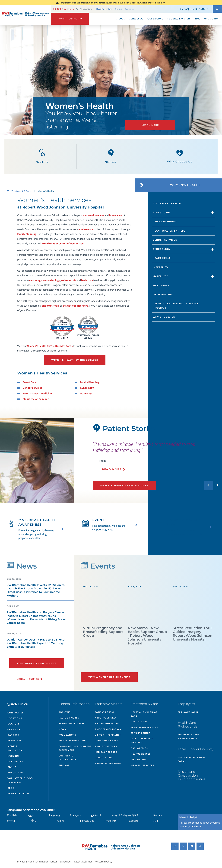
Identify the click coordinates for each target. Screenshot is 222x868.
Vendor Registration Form (192, 759)
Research (14, 740)
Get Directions (63, 9)
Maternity (86, 394)
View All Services (142, 765)
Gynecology (87, 388)
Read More (112, 469)
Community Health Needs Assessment (75, 748)
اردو (156, 821)
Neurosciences (141, 754)
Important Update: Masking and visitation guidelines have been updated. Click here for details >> (113, 3)
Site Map (64, 765)
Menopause (161, 285)
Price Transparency (108, 729)
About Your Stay (106, 718)
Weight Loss (139, 760)
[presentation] (157, 458)
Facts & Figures (69, 718)
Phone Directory (106, 746)
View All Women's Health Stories (124, 485)
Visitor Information (108, 735)
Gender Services (32, 388)
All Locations (84, 9)
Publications (67, 735)
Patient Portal (105, 712)
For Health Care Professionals (189, 736)
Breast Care (29, 382)
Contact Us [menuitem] (136, 19)
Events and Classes (72, 723)
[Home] (25, 15)
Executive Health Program (142, 741)
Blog (11, 788)
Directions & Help (106, 741)
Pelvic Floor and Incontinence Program (176, 306)
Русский (110, 821)
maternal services (94, 215)
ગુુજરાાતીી (96, 815)
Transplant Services (145, 727)
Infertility (161, 267)
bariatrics (87, 280)
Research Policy (103, 862)
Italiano (158, 815)
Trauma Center (141, 733)
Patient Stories (19, 793)
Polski (60, 821)
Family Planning (27, 234)
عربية (31, 815)
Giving (119, 9)
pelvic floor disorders (75, 306)
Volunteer (15, 773)
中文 (34, 821)
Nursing (13, 756)
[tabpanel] (37, 460)
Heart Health (163, 258)
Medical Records (106, 752)
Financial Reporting (72, 741)
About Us (65, 712)
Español (134, 821)
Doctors (42, 157)
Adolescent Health (167, 203)
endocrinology (52, 280)
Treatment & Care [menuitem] (206, 19)
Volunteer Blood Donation (20, 780)
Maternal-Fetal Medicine (37, 394)
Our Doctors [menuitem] (155, 19)
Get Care (14, 729)
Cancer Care (139, 722)
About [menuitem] (121, 19)
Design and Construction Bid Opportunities (192, 775)
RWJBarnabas (104, 9)
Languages (15, 761)
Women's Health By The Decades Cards (50, 346)
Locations (15, 718)
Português (87, 821)
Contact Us (16, 713)
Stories (111, 157)
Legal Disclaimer (83, 862)
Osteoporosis (163, 294)
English (12, 815)
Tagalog (54, 815)
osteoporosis (69, 280)
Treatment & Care (21, 191)
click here (195, 827)
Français (75, 815)
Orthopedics (139, 748)
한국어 (11, 821)
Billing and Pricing (108, 723)
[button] (217, 9)
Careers (129, 9)
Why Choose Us (180, 156)
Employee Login (188, 712)
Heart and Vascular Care (144, 714)
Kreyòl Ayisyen (121, 815)
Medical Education (15, 748)
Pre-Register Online (108, 763)
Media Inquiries (28, 679)
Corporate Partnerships (68, 758)
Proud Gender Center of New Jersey (63, 244)
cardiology (35, 280)
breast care (116, 215)
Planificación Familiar (36, 399)
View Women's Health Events (109, 677)
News (62, 729)
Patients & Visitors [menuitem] (179, 19)
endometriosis (50, 306)
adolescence (86, 229)
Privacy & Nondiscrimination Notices (37, 862)
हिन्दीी (135, 815)
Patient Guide (104, 758)
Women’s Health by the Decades (75, 360)
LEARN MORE (150, 125)
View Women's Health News (37, 663)
